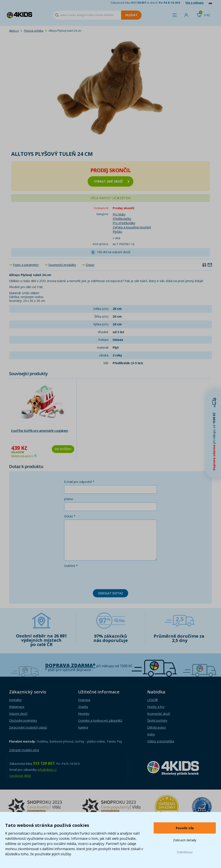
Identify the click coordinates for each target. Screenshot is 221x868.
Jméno (69, 499)
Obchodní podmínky (23, 720)
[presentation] (97, 578)
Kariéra (83, 727)
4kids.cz (14, 31)
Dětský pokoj (156, 727)
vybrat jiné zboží (112, 181)
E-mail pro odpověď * (79, 482)
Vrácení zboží (18, 714)
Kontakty (15, 700)
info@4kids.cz (47, 770)
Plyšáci (117, 232)
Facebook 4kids (20, 776)
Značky (83, 707)
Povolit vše (185, 828)
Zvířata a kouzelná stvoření (132, 227)
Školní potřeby (157, 720)
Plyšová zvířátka (34, 31)
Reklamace (17, 707)
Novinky (84, 714)
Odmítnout (185, 852)
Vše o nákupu (194, 3)
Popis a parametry (26, 265)
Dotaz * (70, 516)
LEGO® (152, 700)
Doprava (84, 700)
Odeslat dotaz (110, 593)
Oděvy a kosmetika (161, 741)
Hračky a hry (156, 707)
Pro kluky (119, 214)
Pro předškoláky (124, 223)
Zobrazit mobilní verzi (24, 750)
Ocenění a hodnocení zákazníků (100, 720)
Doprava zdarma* (70, 665)
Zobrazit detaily (185, 840)
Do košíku (63, 449)
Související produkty (62, 265)
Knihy (151, 734)
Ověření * (71, 566)
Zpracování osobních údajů (28, 727)
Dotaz (90, 265)
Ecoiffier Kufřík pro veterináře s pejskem (40, 431)
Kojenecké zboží (159, 714)
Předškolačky (122, 219)
